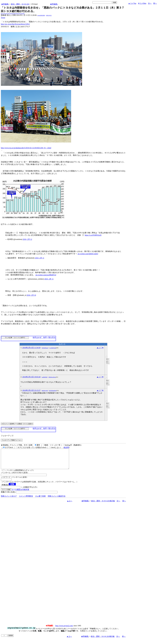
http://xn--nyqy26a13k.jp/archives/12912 (15, 24)
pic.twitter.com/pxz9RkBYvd (46, 275)
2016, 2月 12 (27, 239)
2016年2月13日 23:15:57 (31, 390)
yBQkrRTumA (45, 348)
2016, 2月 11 (40, 258)
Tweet (3, 18)
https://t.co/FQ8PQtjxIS (93, 235)
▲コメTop (132, 3)
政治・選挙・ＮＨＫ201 (20, 4)
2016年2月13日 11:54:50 (31, 348)
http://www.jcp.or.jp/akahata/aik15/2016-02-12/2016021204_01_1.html (26, 148)
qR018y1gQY (45, 391)
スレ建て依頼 (40, 500)
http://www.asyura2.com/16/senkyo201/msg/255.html (13, 14)
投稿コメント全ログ (9, 500)
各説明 (66, 447)
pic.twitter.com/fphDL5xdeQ (88, 254)
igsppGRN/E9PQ (41, 15)
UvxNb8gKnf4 (53, 348)
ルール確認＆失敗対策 (20, 493)
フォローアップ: (7, 436)
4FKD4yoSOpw (52, 377)
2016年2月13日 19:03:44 (31, 377)
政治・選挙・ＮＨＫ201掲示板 (103, 505)
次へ (150, 3)
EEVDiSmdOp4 (53, 391)
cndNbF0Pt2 (45, 377)
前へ (155, 3)
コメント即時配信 (26, 500)
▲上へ (70, 505)
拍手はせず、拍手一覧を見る (44, 337)
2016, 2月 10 (31, 295)
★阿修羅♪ (5, 4)
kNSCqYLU (49, 15)
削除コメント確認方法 (57, 500)
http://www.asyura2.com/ (64, 630)
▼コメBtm (142, 3)
